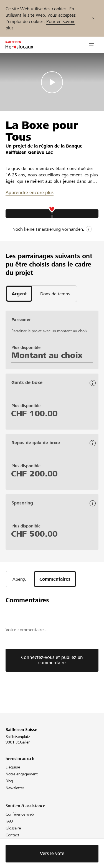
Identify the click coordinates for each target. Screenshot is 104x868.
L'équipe (13, 767)
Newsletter (15, 788)
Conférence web (20, 814)
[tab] (19, 294)
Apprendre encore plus (30, 193)
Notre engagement (22, 774)
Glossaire (13, 828)
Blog (9, 781)
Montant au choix (47, 355)
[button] (92, 45)
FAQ (9, 821)
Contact (12, 835)
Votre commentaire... (27, 630)
